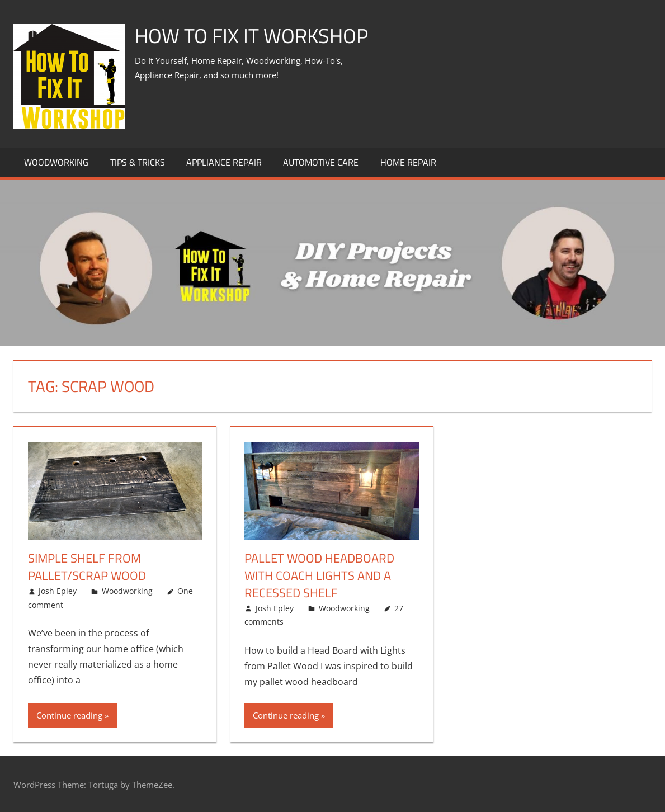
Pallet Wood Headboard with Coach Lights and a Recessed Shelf (319, 575)
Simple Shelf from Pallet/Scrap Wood (87, 567)
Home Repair (408, 162)
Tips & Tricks (138, 162)
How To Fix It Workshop (251, 36)
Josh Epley (58, 591)
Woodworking (56, 162)
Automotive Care (321, 162)
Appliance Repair (224, 162)
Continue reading (69, 715)
